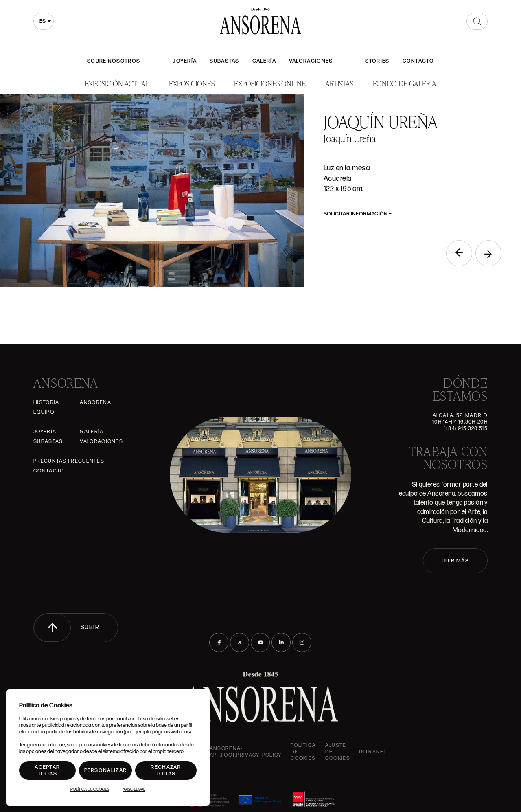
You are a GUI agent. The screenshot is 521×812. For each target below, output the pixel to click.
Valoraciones (311, 61)
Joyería (185, 61)
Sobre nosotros (114, 61)
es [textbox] (43, 21)
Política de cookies (303, 752)
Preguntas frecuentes (69, 461)
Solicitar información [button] (358, 214)
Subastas (224, 61)
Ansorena (95, 402)
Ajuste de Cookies (338, 752)
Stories (377, 61)
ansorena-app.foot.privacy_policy (246, 752)
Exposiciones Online (270, 83)
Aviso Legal (134, 790)
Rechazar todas (166, 770)
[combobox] (44, 21)
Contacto (418, 61)
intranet (373, 752)
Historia (46, 402)
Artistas (339, 83)
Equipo (44, 412)
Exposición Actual (117, 83)
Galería (264, 61)
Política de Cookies (90, 790)
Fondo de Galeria (405, 83)
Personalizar (106, 770)
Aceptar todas (47, 770)
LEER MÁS (455, 561)
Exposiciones (192, 83)
